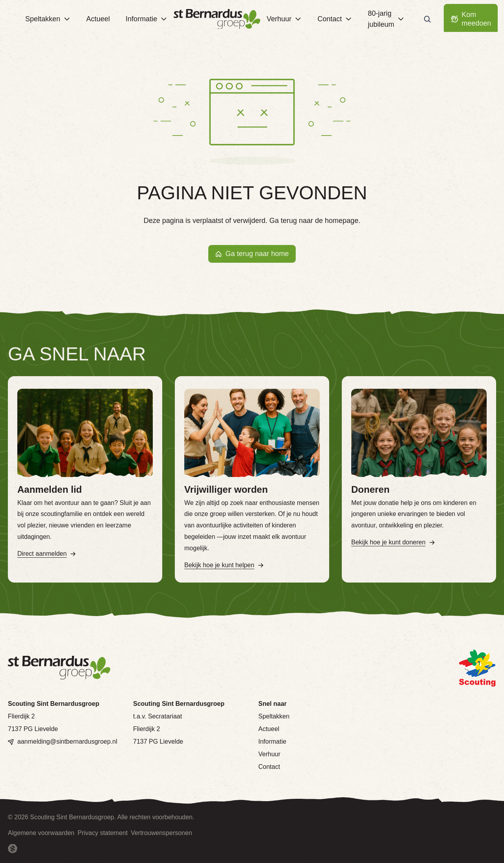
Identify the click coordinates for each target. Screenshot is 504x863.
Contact (269, 767)
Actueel (269, 729)
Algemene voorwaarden (41, 833)
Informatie (272, 741)
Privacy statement (103, 833)
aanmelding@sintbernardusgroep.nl (67, 741)
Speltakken (274, 716)
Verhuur (269, 754)
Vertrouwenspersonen (161, 833)
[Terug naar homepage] (217, 19)
